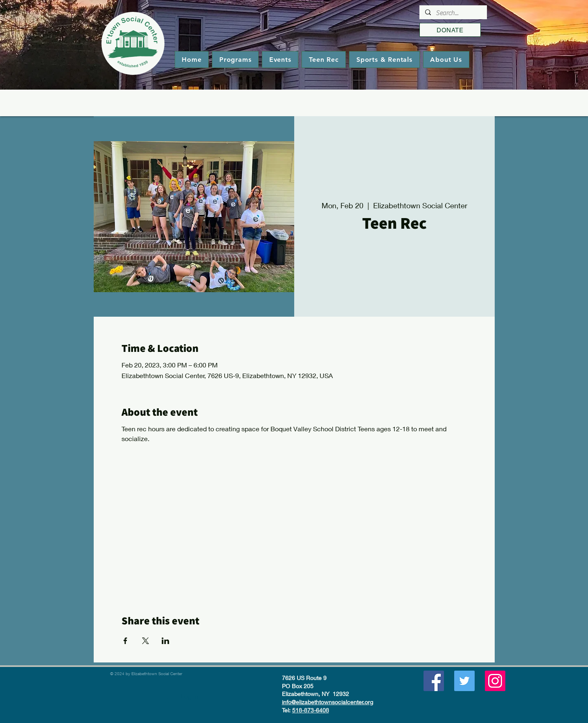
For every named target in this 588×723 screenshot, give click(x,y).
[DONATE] (450, 30)
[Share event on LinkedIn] (166, 641)
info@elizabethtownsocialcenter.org (328, 702)
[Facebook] (434, 681)
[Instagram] (495, 681)
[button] (235, 60)
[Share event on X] (145, 641)
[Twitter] (464, 681)
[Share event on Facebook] (125, 641)
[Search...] (453, 13)
